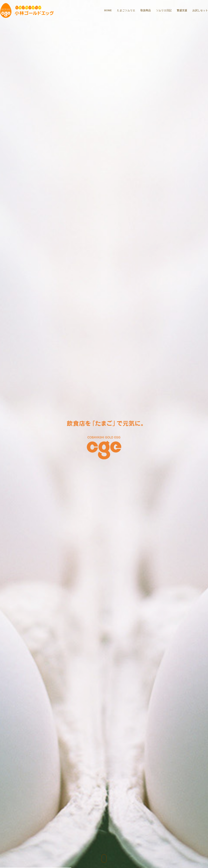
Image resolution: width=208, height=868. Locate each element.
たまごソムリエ (126, 10)
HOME (108, 10)
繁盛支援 (182, 10)
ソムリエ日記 (164, 10)
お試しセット (200, 10)
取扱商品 (146, 10)
